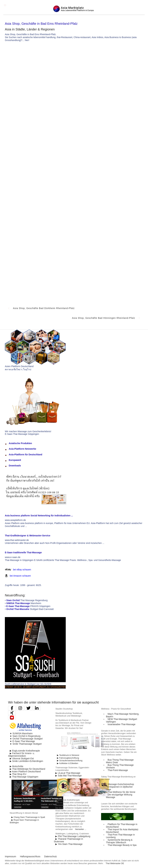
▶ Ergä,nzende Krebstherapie (25, 751)
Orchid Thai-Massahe (18, 609)
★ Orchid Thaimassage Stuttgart (26, 739)
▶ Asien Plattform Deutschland (25, 772)
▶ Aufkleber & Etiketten (68, 763)
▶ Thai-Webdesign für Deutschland (27, 769)
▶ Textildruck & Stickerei (68, 755)
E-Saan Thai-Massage (18, 606)
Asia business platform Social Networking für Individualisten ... (39, 516)
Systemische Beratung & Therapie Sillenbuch (119, 841)
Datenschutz (50, 856)
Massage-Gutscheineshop (121, 784)
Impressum (10, 856)
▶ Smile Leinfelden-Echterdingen (26, 761)
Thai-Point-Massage (118, 770)
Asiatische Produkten (20, 443)
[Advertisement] (97, 69)
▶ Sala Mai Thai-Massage (68, 776)
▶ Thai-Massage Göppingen (24, 777)
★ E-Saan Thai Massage (22, 741)
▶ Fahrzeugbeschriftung (68, 758)
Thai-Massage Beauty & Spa (122, 845)
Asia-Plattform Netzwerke (22, 449)
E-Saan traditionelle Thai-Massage (23, 552)
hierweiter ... (81, 829)
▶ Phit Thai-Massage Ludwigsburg (73, 836)
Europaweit (15, 460)
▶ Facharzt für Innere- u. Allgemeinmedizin (21, 755)
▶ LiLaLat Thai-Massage (68, 773)
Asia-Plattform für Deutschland (25, 455)
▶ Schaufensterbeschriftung (70, 761)
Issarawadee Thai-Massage (122, 724)
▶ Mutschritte (16, 766)
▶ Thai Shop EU (18, 774)
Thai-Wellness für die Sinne (121, 792)
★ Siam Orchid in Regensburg (25, 736)
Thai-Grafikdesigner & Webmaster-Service (28, 536)
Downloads (15, 466)
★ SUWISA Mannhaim (21, 733)
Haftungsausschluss (30, 856)
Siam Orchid (13, 600)
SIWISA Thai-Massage (18, 603)
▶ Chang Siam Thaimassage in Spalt (28, 817)
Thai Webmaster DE (115, 863)
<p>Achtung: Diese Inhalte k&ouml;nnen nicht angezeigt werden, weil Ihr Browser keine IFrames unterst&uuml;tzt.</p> (74, 203)
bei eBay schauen (22, 570)
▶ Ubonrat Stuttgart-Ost (22, 758)
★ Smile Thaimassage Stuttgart (26, 744)
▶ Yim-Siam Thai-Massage (69, 844)
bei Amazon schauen (20, 576)
